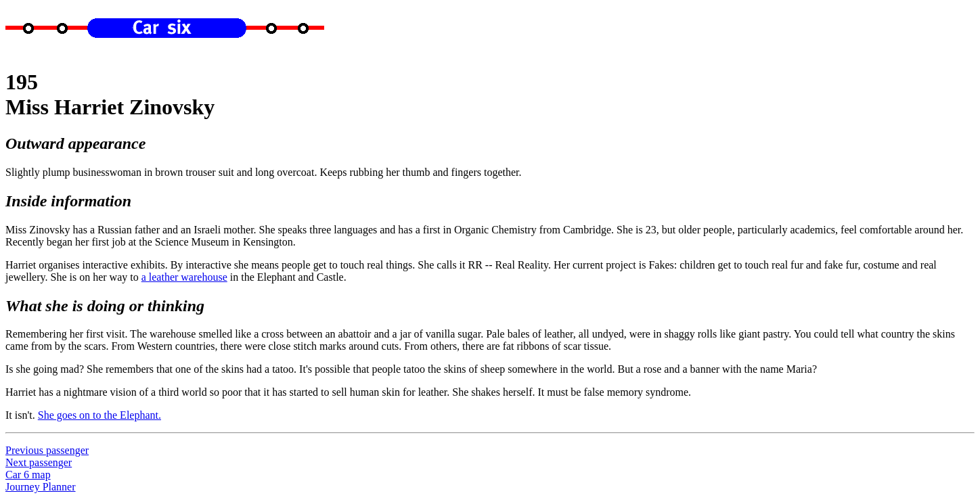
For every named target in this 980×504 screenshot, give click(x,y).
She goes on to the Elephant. (99, 415)
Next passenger (39, 462)
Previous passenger (47, 450)
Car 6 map (28, 475)
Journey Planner (41, 487)
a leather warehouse (184, 277)
